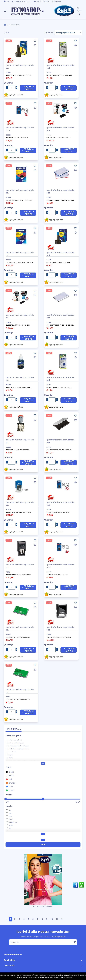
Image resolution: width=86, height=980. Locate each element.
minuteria (12, 752)
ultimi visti (56, 1)
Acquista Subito (28, 88)
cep (10, 828)
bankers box (13, 822)
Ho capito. (69, 977)
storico (46, 1)
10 (52, 919)
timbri (11, 758)
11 (57, 919)
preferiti (37, 1)
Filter (43, 845)
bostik (11, 825)
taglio (11, 755)
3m (10, 810)
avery (11, 819)
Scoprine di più (59, 977)
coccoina (12, 831)
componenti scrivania (16, 743)
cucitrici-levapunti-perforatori (19, 746)
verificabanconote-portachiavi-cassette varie (24, 761)
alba (10, 813)
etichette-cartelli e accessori (19, 749)
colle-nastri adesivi (15, 740)
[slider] (6, 799)
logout (27, 1)
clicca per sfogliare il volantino (43, 881)
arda (10, 816)
